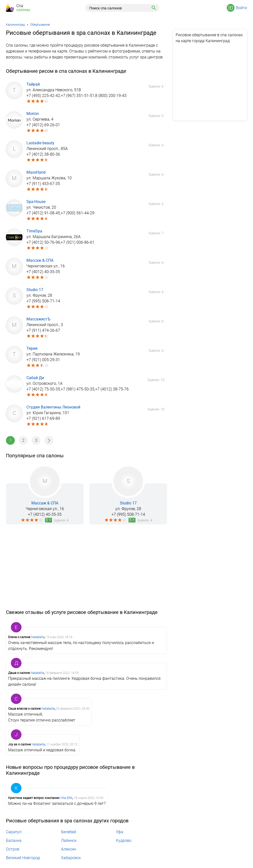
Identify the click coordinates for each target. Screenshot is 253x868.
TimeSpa (34, 231)
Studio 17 (35, 290)
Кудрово (124, 840)
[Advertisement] (86, 567)
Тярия (32, 348)
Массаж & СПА (40, 260)
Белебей (69, 832)
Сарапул (14, 832)
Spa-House (36, 202)
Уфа (120, 832)
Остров (13, 849)
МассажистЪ (38, 319)
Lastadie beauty (40, 143)
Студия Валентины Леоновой (53, 407)
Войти (242, 8)
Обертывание (40, 25)
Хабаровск (71, 858)
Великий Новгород (23, 858)
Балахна (14, 840)
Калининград (15, 25)
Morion (33, 114)
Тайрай (33, 84)
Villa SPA (66, 798)
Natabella (38, 637)
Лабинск (69, 840)
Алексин (69, 849)
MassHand (36, 172)
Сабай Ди (35, 378)
